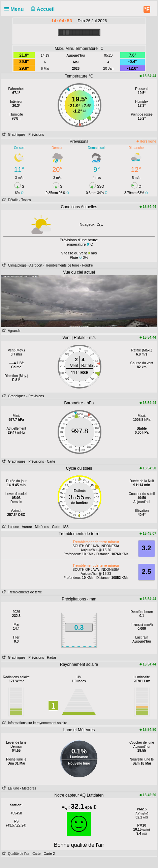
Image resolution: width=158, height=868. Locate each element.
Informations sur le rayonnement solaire (34, 723)
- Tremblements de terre (61, 265)
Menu (15, 9)
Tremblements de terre (21, 592)
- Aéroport (35, 265)
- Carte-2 (48, 854)
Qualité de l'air (15, 854)
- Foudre (87, 265)
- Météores (41, 527)
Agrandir (11, 331)
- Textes (25, 200)
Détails (10, 200)
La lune (10, 527)
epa (91, 807)
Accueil (42, 9)
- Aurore (26, 527)
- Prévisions (35, 135)
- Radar (50, 658)
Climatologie (14, 265)
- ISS (65, 527)
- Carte (50, 461)
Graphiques (13, 135)
